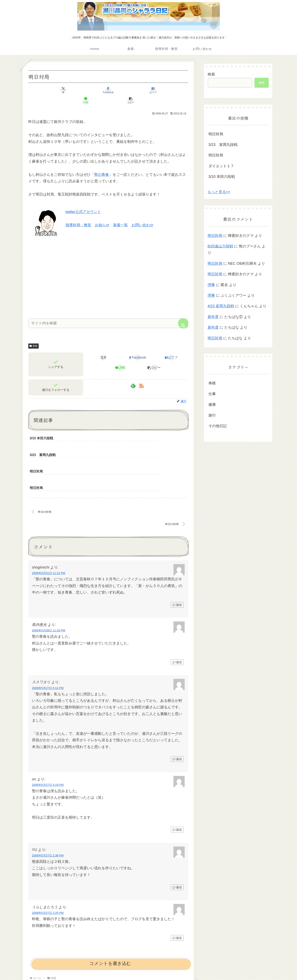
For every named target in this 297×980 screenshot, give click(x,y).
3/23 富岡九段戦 (223, 145)
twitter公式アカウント (83, 202)
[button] (162, 90)
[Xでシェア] (55, 90)
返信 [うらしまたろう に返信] (177, 896)
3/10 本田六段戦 (222, 177)
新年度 (213, 317)
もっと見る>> (219, 192)
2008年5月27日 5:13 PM (48, 646)
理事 (211, 285)
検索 (211, 74)
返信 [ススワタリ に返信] (177, 717)
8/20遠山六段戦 (220, 246)
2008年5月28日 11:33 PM (49, 589)
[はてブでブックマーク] (108, 90)
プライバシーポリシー (149, 967)
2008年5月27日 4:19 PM (48, 743)
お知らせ (102, 215)
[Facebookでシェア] (81, 90)
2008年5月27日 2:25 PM (48, 871)
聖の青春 (102, 164)
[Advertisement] (108, 267)
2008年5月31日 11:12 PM (49, 531)
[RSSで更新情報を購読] (141, 376)
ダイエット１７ (221, 166)
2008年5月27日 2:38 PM (48, 814)
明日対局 (216, 134)
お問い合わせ (142, 215)
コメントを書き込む (110, 922)
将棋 (34, 336)
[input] (108, 313)
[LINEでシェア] (135, 90)
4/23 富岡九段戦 (221, 306)
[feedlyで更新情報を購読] (133, 376)
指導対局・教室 (78, 215)
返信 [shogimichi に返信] (177, 563)
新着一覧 (121, 215)
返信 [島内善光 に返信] (177, 620)
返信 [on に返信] (177, 788)
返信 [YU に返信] (177, 845)
